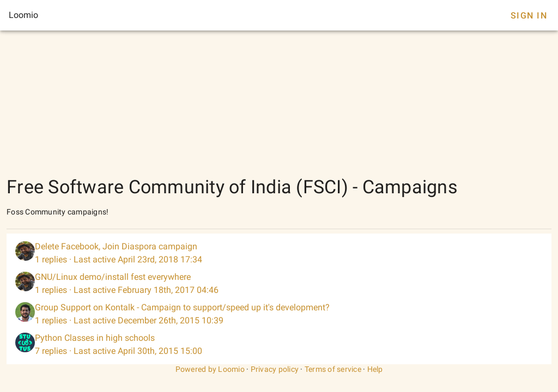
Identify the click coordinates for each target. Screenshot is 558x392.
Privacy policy (275, 369)
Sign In (529, 16)
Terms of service (333, 369)
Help (375, 369)
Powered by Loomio (210, 369)
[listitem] (279, 253)
